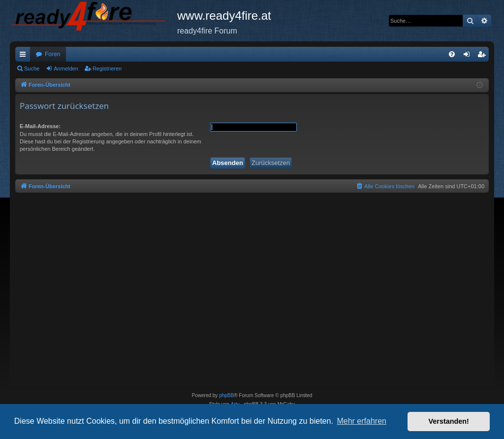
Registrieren (107, 68)
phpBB (226, 395)
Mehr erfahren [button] (362, 421)
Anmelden (66, 68)
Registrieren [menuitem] (484, 56)
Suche (32, 68)
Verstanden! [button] (449, 421)
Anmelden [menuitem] (469, 56)
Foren (52, 54)
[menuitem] (452, 54)
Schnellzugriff (25, 56)
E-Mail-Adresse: (40, 126)
